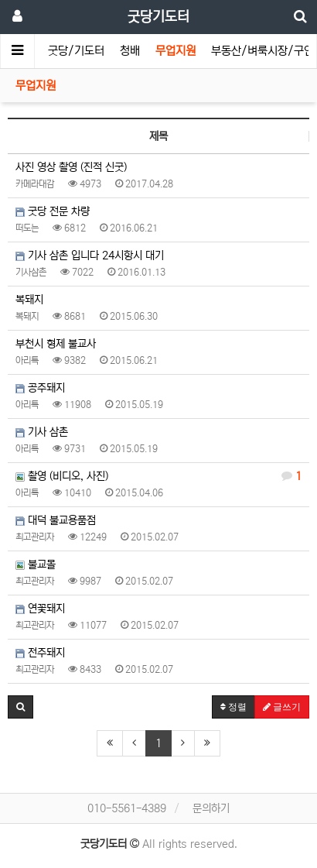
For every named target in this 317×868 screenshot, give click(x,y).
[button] (20, 707)
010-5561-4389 (127, 808)
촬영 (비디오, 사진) (158, 476)
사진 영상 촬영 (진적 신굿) (71, 167)
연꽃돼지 (40, 609)
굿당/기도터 (76, 51)
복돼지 (29, 300)
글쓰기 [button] (282, 707)
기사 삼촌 (42, 432)
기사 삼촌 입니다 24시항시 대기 (90, 256)
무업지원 (176, 51)
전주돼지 (40, 653)
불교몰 (36, 564)
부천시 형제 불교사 (56, 344)
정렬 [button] (233, 707)
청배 (130, 51)
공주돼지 (40, 388)
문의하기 (211, 808)
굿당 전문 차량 (53, 211)
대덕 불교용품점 (56, 520)
